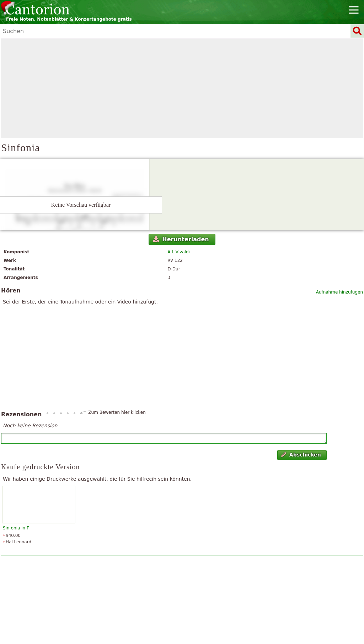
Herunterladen (181, 239)
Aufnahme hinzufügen (339, 292)
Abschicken (301, 455)
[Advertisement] (182, 88)
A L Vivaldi (179, 252)
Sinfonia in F (16, 528)
